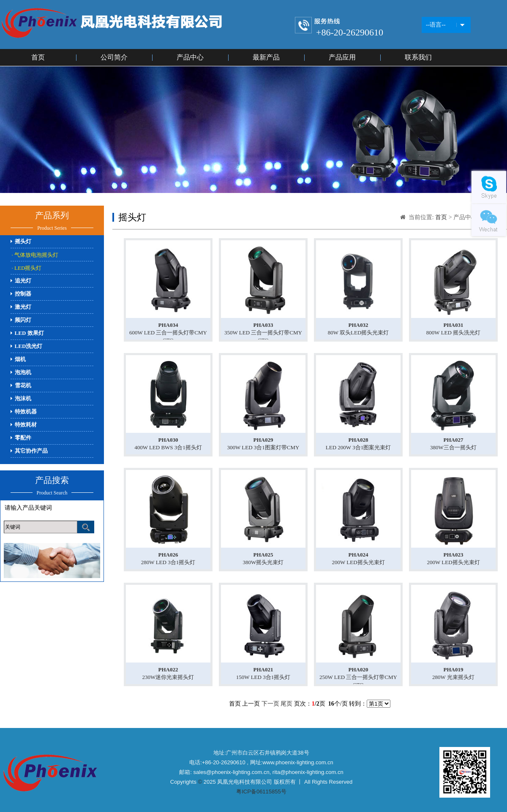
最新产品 (266, 57)
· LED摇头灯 (27, 268)
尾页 (286, 704)
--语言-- (436, 25)
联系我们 (418, 57)
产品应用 (342, 57)
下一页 (270, 704)
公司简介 (114, 57)
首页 (38, 57)
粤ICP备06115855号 (261, 792)
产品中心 (190, 57)
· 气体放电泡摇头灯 (35, 255)
